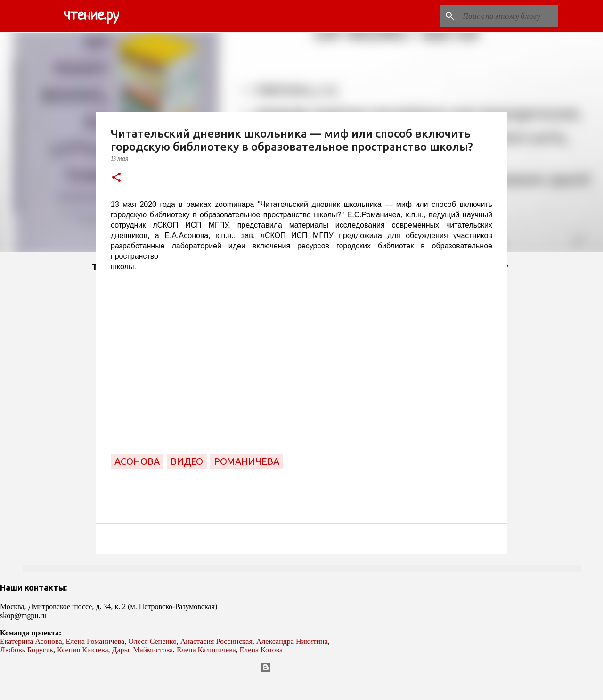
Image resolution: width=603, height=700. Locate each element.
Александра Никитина (292, 641)
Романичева (247, 461)
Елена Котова (261, 650)
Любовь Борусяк (27, 650)
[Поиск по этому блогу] (509, 16)
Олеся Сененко (152, 641)
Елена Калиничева (206, 650)
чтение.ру (91, 16)
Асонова (137, 461)
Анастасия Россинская (216, 641)
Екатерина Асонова (31, 641)
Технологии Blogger (302, 667)
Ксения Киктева (83, 650)
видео (187, 461)
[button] (116, 178)
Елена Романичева (95, 641)
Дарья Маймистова (143, 650)
